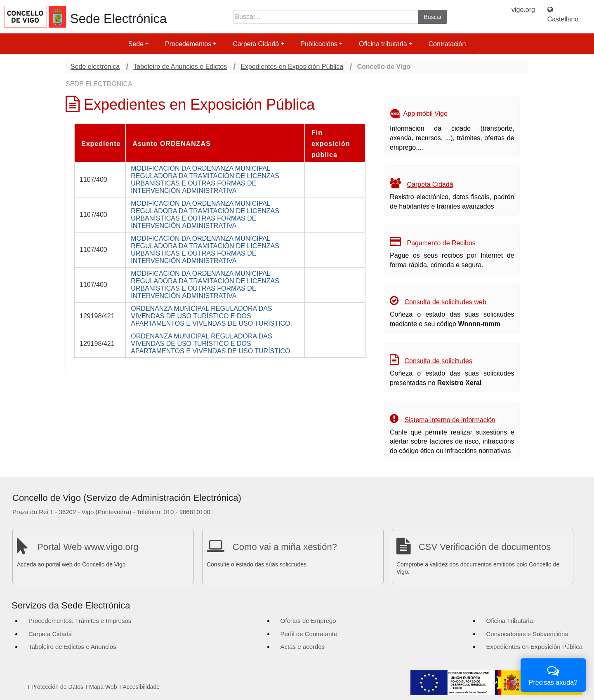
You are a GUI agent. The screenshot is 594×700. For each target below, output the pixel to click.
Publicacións (321, 44)
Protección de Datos (57, 687)
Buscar (433, 17)
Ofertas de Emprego (308, 621)
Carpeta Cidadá (258, 44)
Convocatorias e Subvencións (527, 634)
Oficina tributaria (385, 44)
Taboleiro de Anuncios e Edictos (180, 67)
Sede (138, 44)
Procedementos (191, 44)
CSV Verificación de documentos (485, 547)
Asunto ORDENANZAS (171, 144)
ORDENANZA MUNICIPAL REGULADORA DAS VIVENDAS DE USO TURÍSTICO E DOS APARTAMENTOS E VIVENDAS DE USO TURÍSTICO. (211, 316)
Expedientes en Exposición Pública (292, 67)
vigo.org (523, 10)
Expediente (101, 144)
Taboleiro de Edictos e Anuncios (72, 647)
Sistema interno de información (450, 420)
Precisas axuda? (553, 674)
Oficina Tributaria (510, 621)
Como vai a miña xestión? (285, 547)
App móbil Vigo (425, 114)
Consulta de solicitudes (438, 361)
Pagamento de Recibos (441, 243)
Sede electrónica (95, 67)
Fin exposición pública (331, 144)
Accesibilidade (141, 687)
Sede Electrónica (118, 19)
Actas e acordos (303, 647)
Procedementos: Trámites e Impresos (80, 621)
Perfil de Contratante (309, 634)
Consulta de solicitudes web (445, 302)
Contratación (447, 44)
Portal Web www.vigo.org (88, 547)
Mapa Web (103, 687)
